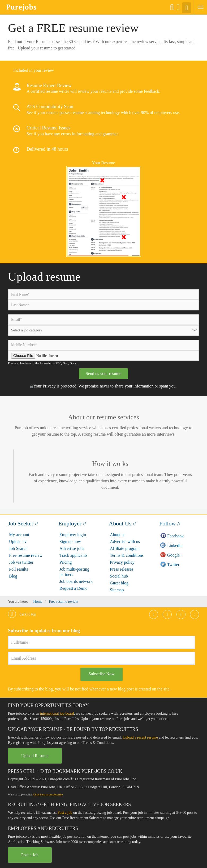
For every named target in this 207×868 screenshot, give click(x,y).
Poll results (19, 569)
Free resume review (26, 555)
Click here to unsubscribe (48, 794)
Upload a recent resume (140, 737)
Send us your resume (103, 374)
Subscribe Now (101, 674)
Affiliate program (125, 548)
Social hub (119, 576)
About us (118, 535)
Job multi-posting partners (74, 572)
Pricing (66, 562)
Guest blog (119, 583)
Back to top (22, 614)
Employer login (73, 535)
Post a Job (30, 855)
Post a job (65, 813)
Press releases (122, 569)
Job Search (18, 548)
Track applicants (74, 555)
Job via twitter (21, 562)
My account (19, 535)
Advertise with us (125, 542)
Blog (13, 576)
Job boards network (76, 581)
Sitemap (117, 590)
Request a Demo (74, 588)
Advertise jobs (72, 548)
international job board (57, 713)
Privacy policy (122, 562)
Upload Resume (35, 756)
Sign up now (70, 542)
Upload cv (18, 542)
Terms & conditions (127, 555)
